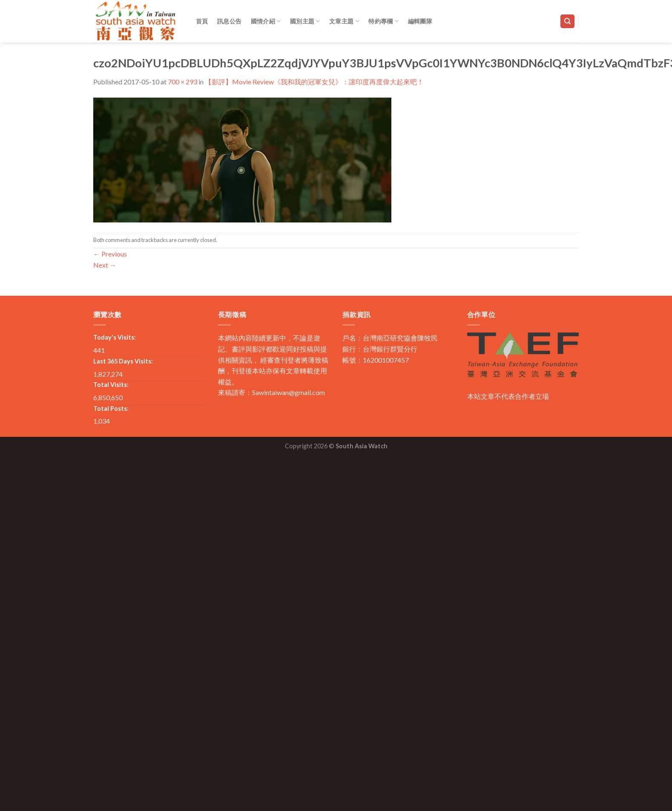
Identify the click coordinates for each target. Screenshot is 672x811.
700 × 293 (182, 82)
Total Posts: (111, 408)
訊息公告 (229, 21)
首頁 (202, 21)
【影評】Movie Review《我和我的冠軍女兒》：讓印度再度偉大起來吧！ (314, 82)
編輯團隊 (420, 21)
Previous (110, 254)
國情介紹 (266, 21)
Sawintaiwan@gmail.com (289, 392)
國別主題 (305, 21)
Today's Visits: (115, 337)
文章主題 (344, 21)
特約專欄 (383, 21)
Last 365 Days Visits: (123, 361)
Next (105, 265)
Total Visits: (111, 385)
